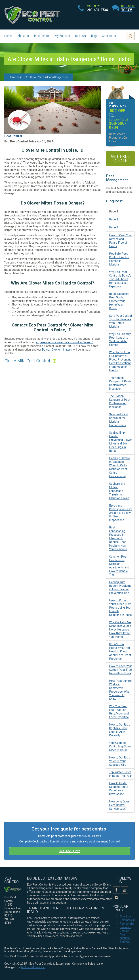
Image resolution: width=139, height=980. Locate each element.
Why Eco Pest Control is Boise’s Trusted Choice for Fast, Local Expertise (120, 279)
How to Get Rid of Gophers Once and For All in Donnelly (120, 730)
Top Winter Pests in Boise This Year (120, 774)
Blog (94, 36)
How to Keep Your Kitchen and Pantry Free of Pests (120, 241)
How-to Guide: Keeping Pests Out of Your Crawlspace (119, 789)
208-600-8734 (71, 346)
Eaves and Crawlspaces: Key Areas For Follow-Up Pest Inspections (120, 513)
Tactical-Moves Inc (33, 967)
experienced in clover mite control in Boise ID (65, 342)
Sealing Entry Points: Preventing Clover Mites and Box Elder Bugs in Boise (120, 442)
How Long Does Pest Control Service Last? (119, 805)
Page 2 (114, 219)
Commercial (127, 920)
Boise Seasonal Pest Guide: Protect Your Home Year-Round (119, 301)
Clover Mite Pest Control (27, 361)
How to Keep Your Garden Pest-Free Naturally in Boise (120, 670)
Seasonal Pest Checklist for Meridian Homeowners (118, 420)
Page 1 (114, 211)
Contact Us (109, 36)
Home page (15, 77)
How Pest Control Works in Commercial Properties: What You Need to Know (120, 690)
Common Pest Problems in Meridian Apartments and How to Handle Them (119, 566)
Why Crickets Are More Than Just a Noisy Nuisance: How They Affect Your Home (120, 630)
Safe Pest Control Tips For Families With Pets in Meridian (120, 321)
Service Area (124, 933)
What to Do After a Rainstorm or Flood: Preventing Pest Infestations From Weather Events (120, 361)
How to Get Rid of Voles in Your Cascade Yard (120, 761)
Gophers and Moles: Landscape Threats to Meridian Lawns (119, 491)
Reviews (81, 36)
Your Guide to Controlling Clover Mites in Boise (120, 746)
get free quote (120, 159)
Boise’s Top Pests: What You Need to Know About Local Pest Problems (120, 651)
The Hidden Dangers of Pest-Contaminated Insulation (120, 383)
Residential (127, 924)
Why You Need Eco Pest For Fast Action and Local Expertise (119, 712)
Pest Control (42, 36)
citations (125, 938)
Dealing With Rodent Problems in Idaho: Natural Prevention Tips (120, 588)
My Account (62, 36)
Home (8, 36)
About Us (23, 36)
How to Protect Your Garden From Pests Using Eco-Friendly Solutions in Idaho (120, 608)
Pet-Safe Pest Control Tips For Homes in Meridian (119, 259)
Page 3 (114, 227)
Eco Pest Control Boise (20, 141)
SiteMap (125, 942)
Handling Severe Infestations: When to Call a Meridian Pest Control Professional (120, 467)
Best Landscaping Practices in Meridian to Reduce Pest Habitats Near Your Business (118, 538)
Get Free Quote (70, 851)
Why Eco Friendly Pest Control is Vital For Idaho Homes (120, 339)
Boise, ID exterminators (57, 350)
